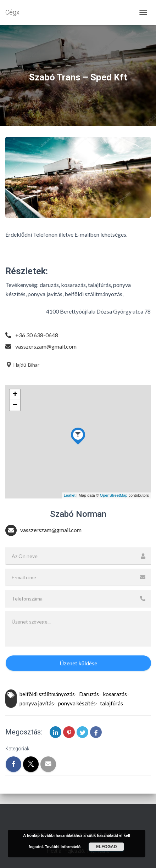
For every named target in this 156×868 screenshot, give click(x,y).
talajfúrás (112, 703)
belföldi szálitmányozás (47, 694)
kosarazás (115, 694)
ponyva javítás (37, 703)
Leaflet (70, 495)
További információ (63, 847)
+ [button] (15, 395)
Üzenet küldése (78, 663)
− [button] (15, 405)
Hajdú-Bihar (22, 365)
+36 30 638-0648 (37, 335)
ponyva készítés (77, 703)
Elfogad (107, 847)
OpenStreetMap (114, 495)
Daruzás (89, 694)
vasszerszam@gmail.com (46, 346)
